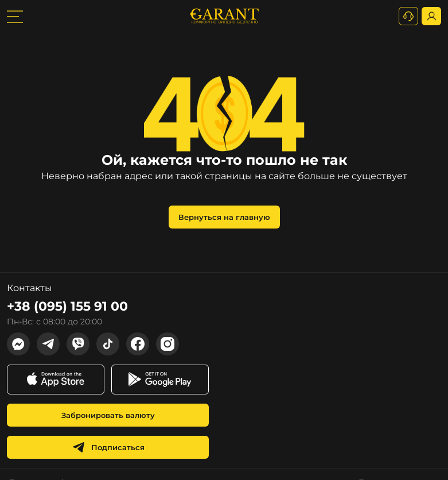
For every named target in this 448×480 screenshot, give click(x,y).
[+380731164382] (408, 16)
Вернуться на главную (224, 217)
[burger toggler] (15, 16)
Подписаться (108, 447)
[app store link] (56, 380)
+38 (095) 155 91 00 (67, 306)
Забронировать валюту (108, 415)
